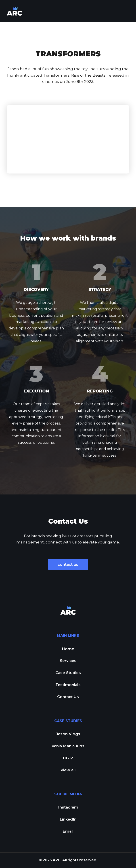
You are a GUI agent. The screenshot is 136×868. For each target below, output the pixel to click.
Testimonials (68, 685)
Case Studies (68, 673)
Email (68, 831)
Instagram (68, 807)
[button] (122, 11)
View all (68, 770)
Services (68, 661)
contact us (68, 564)
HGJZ (68, 758)
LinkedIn (68, 819)
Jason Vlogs (68, 734)
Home (68, 649)
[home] (15, 11)
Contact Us (68, 697)
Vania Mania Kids (68, 746)
